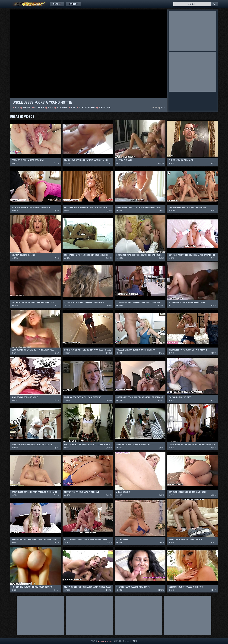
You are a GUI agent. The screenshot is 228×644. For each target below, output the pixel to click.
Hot (72, 108)
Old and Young (86, 108)
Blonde (25, 108)
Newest (57, 4)
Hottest (73, 4)
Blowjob (38, 108)
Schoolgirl (104, 108)
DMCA (135, 641)
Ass (16, 108)
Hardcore (61, 108)
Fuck (49, 108)
